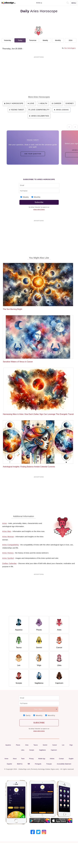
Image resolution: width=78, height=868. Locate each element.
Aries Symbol (8, 558)
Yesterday (8, 40)
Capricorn (54, 750)
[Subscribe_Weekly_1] (21, 197)
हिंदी (29, 764)
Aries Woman (8, 537)
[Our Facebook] (33, 831)
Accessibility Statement (64, 764)
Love (32, 103)
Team (23, 759)
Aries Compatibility (11, 545)
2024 (71, 40)
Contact (61, 759)
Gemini (45, 745)
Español (9, 764)
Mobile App (42, 759)
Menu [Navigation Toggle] (74, 3)
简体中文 (20, 764)
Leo (63, 745)
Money (70, 103)
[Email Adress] (39, 185)
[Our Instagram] (44, 831)
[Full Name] (39, 191)
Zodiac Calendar (10, 563)
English (71, 759)
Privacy (31, 759)
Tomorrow (33, 40)
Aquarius (8, 745)
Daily (28, 715)
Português (38, 764)
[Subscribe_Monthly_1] (32, 197)
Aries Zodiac (62, 110)
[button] (67, 3)
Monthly (58, 40)
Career (58, 103)
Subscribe (39, 202)
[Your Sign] (39, 709)
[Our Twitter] (38, 831)
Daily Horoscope (15, 103)
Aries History (8, 553)
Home (6, 759)
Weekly (45, 40)
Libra (23, 750)
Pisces (18, 745)
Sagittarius (42, 750)
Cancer (55, 745)
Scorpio (32, 750)
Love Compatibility (40, 110)
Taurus (36, 745)
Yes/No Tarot (17, 110)
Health (44, 103)
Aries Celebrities (40, 116)
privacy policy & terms (39, 209)
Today (20, 40)
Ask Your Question (33, 154)
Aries (5, 523)
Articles (52, 759)
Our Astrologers (70, 48)
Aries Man (7, 531)
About (15, 759)
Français (49, 764)
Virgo (71, 745)
